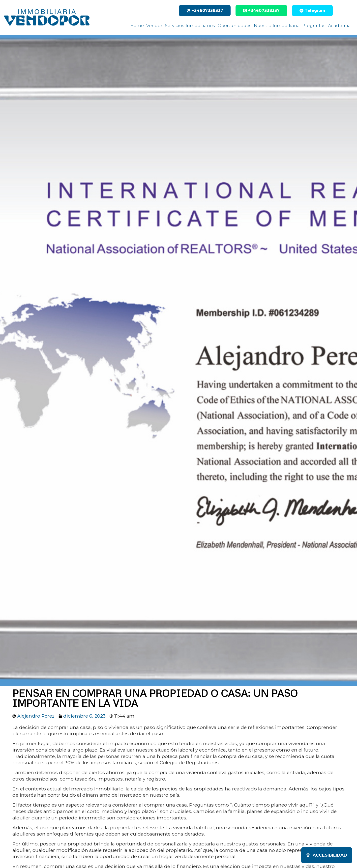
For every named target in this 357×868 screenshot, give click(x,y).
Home (137, 25)
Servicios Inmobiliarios (190, 25)
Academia (339, 25)
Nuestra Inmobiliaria (277, 25)
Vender (154, 25)
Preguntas (314, 25)
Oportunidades (234, 25)
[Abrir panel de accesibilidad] (327, 855)
